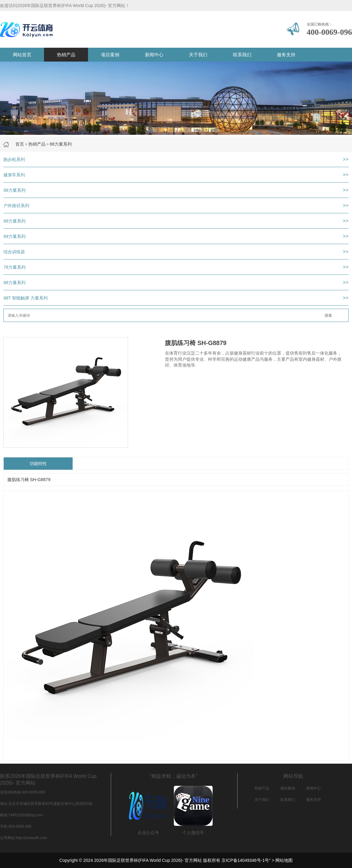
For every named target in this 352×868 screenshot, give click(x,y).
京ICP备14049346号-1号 (245, 860)
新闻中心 (154, 55)
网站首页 (22, 55)
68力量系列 (14, 190)
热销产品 (66, 55)
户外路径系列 (16, 206)
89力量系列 (14, 221)
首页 (20, 144)
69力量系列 (14, 236)
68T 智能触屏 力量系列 (26, 298)
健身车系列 (14, 175)
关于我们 (198, 55)
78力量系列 (14, 267)
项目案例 (110, 55)
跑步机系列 (14, 159)
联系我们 (242, 55)
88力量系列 (61, 144)
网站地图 (284, 860)
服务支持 (286, 55)
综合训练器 (14, 252)
